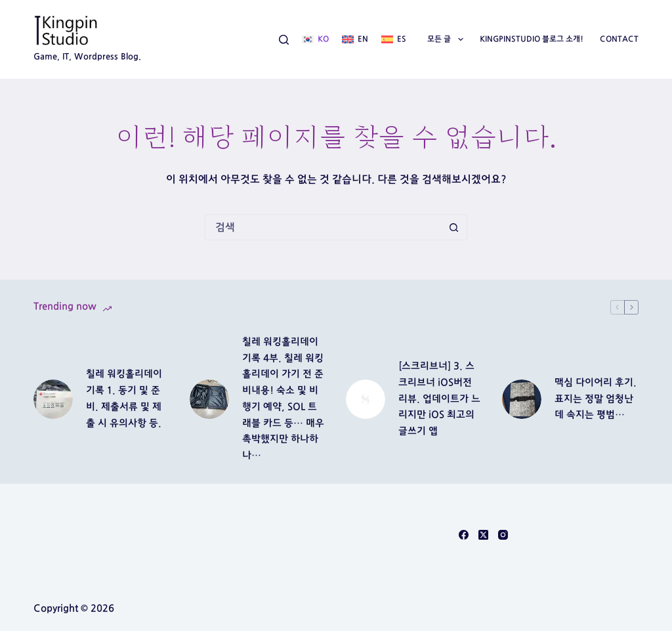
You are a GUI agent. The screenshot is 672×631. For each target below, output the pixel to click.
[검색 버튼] (453, 227)
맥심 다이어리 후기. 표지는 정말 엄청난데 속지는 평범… (596, 399)
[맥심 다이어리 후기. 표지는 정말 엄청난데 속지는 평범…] (522, 399)
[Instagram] (503, 535)
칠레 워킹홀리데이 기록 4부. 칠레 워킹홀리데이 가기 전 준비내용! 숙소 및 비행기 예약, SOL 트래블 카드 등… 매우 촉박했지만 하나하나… (283, 399)
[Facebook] (464, 535)
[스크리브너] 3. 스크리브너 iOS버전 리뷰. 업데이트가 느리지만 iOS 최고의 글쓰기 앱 (439, 399)
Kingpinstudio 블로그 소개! (532, 39)
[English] (355, 39)
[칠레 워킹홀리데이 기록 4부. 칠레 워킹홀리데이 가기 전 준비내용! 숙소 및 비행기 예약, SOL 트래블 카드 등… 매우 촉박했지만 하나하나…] (209, 399)
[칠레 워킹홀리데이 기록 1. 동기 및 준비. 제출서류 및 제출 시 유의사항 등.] (53, 399)
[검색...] (323, 227)
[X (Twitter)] (483, 535)
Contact (619, 39)
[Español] (394, 39)
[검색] (284, 40)
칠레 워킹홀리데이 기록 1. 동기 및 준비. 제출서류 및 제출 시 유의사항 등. (124, 398)
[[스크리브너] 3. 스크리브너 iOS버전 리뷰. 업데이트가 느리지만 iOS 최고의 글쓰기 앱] (366, 399)
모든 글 (448, 39)
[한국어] (315, 39)
